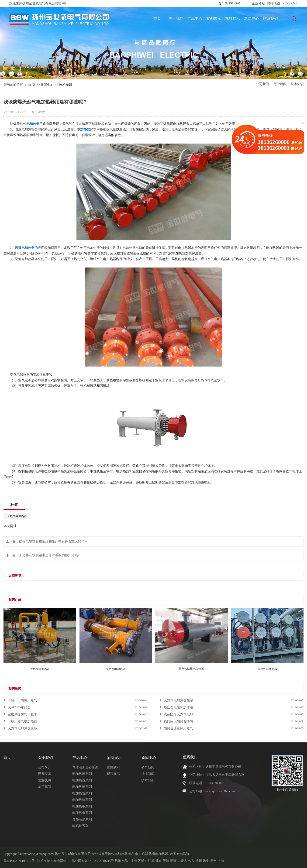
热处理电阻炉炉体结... (179, 707)
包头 (191, 861)
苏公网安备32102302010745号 (93, 861)
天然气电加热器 (17, 516)
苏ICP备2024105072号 (19, 861)
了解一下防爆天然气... (23, 700)
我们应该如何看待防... (179, 721)
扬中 (206, 861)
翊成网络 (60, 861)
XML (294, 3)
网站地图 (274, 3)
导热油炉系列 (82, 819)
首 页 (32, 85)
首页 (157, 19)
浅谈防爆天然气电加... (179, 714)
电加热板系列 (82, 806)
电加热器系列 (82, 774)
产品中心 (195, 19)
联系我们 (270, 19)
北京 (159, 861)
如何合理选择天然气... (179, 728)
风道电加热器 (159, 854)
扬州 (213, 861)
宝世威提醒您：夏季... (23, 714)
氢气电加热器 (138, 854)
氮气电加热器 (118, 854)
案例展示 (214, 19)
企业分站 (258, 3)
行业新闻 (280, 84)
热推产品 (121, 861)
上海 (221, 861)
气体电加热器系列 (85, 767)
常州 (199, 861)
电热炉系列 (80, 826)
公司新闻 (262, 84)
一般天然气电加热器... (23, 721)
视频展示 (233, 19)
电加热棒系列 (82, 800)
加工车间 (45, 787)
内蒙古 (182, 861)
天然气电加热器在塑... (179, 700)
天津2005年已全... (20, 707)
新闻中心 (252, 19)
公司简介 (45, 767)
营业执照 (45, 780)
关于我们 (176, 19)
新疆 (173, 861)
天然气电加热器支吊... (23, 728)
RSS (285, 3)
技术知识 (66, 85)
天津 (166, 861)
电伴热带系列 (82, 813)
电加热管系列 (82, 793)
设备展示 (45, 774)
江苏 (151, 861)
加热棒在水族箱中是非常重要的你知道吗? (49, 555)
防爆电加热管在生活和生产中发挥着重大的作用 (53, 541)
